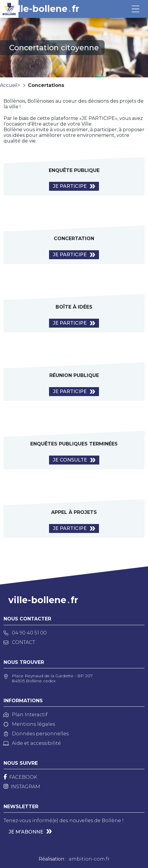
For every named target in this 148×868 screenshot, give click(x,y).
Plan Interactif (26, 715)
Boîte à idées (74, 307)
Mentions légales (29, 724)
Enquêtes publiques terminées (74, 444)
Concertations (46, 85)
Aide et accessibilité (32, 743)
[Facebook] (20, 777)
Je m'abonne (26, 832)
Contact (19, 642)
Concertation (74, 238)
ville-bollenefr (44, 9)
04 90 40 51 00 (25, 633)
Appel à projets (74, 512)
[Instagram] (22, 787)
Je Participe (70, 186)
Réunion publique (74, 375)
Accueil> (10, 85)
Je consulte (70, 460)
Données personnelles (36, 734)
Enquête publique (74, 170)
